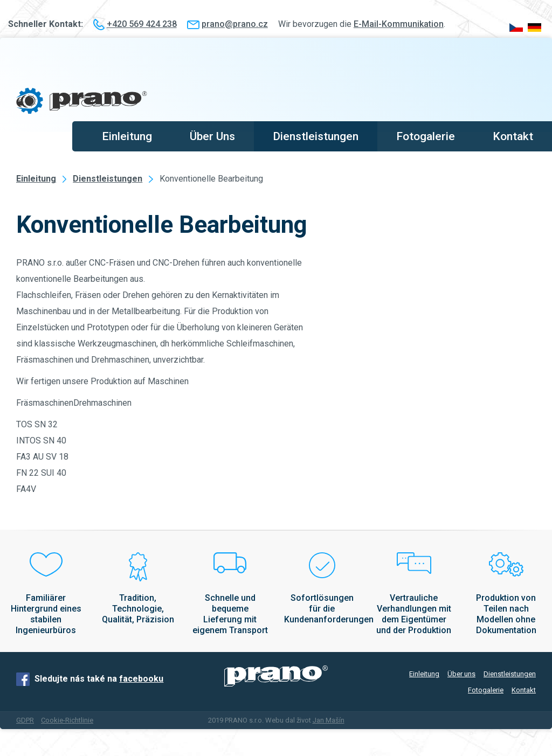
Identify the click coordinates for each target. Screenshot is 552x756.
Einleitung (127, 136)
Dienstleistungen (316, 136)
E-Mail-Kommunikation (399, 24)
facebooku (141, 679)
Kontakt (513, 136)
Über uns (461, 674)
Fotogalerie (426, 136)
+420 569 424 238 (142, 24)
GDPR (25, 720)
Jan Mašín (329, 720)
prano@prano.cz (235, 24)
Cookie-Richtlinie (67, 720)
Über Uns (212, 136)
